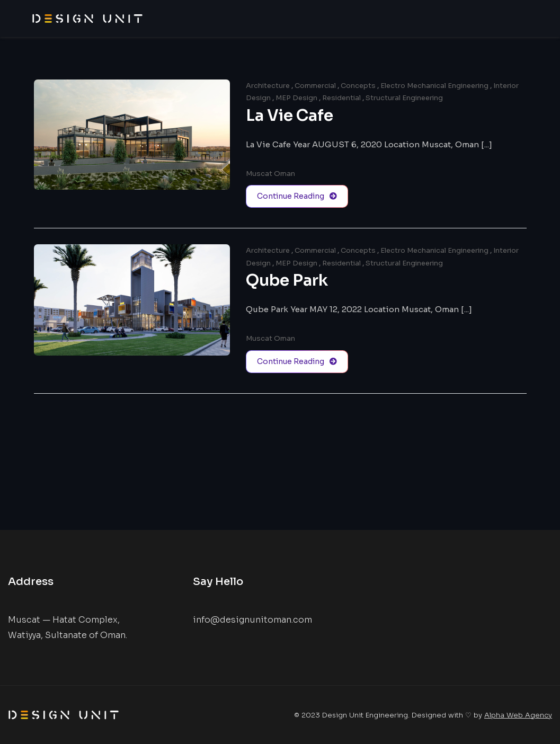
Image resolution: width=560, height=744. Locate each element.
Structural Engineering (404, 98)
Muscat (259, 174)
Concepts (358, 86)
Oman (285, 174)
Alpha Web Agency (518, 715)
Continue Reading (297, 196)
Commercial (315, 86)
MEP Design (296, 98)
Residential (341, 98)
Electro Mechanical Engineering (434, 86)
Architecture (268, 86)
